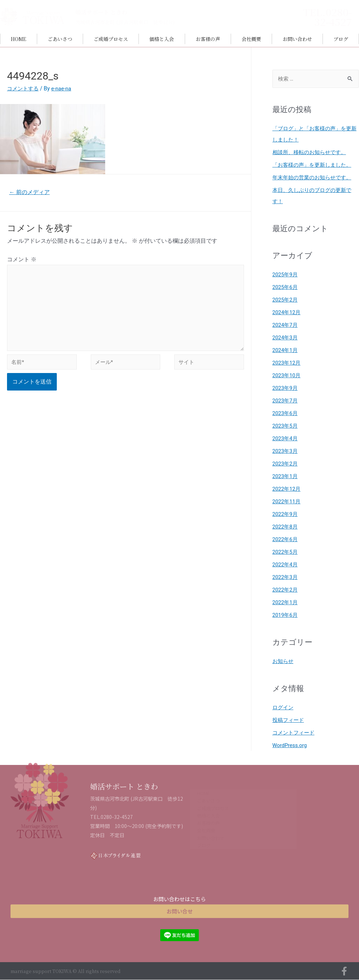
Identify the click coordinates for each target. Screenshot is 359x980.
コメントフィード (295, 733)
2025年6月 (286, 287)
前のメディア (31, 192)
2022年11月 (287, 502)
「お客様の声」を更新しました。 (314, 165)
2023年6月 (286, 413)
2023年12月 (287, 363)
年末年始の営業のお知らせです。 (314, 178)
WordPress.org (291, 746)
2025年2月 (286, 300)
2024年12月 (287, 313)
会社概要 (251, 39)
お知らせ (284, 661)
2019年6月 (286, 615)
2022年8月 (286, 527)
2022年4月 (286, 565)
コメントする (24, 88)
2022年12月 (287, 489)
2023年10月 (287, 376)
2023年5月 (286, 426)
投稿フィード (289, 720)
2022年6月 (286, 540)
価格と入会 (162, 39)
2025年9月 (286, 275)
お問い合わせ (297, 39)
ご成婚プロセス (111, 39)
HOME (19, 39)
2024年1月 (286, 350)
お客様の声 (208, 39)
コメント (22, 260)
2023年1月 (286, 477)
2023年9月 (286, 388)
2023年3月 (286, 451)
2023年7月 (286, 401)
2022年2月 (286, 590)
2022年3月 (286, 577)
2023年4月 (286, 439)
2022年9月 (286, 514)
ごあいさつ (60, 39)
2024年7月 (286, 325)
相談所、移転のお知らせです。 (312, 153)
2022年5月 (286, 552)
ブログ (341, 39)
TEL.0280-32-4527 (327, 17)
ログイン (284, 708)
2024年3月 (286, 338)
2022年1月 (286, 603)
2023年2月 (286, 464)
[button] (179, 905)
